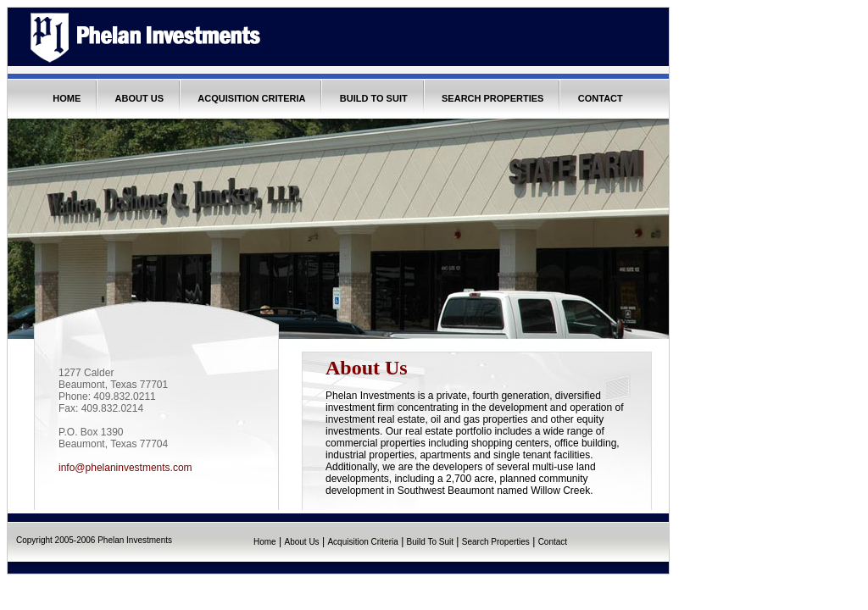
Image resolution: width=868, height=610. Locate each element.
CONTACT (601, 98)
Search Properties (496, 542)
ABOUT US (139, 98)
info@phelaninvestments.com (125, 468)
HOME (67, 98)
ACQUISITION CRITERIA (251, 98)
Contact (553, 542)
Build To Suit (430, 542)
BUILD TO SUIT (374, 98)
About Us (301, 542)
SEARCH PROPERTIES (492, 98)
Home (265, 542)
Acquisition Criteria (362, 542)
